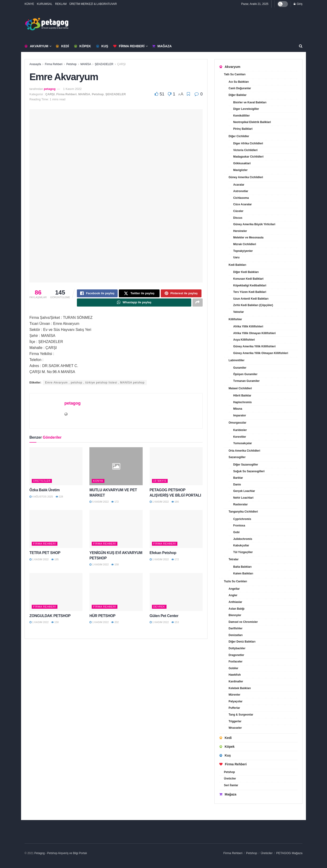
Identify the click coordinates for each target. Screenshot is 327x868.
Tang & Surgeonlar (241, 715)
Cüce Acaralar (242, 204)
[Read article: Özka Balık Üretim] (56, 468)
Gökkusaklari (242, 163)
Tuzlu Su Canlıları (236, 581)
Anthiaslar (235, 602)
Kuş (102, 46)
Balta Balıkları (242, 567)
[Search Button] (301, 46)
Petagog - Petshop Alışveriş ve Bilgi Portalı (61, 853)
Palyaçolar (236, 701)
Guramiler (240, 368)
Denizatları (236, 635)
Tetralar (234, 559)
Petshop (71, 64)
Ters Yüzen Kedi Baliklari (250, 292)
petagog (50, 89)
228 (59, 498)
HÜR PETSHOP (102, 617)
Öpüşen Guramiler (245, 374)
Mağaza (162, 46)
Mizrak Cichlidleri (245, 244)
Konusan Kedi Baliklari (248, 279)
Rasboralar (241, 504)
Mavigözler (240, 170)
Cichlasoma (241, 198)
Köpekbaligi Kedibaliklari (250, 285)
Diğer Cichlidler (239, 136)
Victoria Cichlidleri (245, 150)
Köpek (83, 46)
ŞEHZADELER (104, 64)
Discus (238, 218)
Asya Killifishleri (244, 340)
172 (115, 503)
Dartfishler (236, 628)
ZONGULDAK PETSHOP (50, 617)
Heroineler (240, 231)
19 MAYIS (160, 482)
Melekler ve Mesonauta (248, 238)
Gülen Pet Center (164, 617)
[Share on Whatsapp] (134, 304)
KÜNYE (29, 4)
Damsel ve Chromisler (243, 622)
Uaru (236, 257)
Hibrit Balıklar (242, 396)
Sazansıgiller (237, 457)
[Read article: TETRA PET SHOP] (56, 531)
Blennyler (235, 615)
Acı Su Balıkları (239, 82)
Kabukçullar (241, 545)
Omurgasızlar (237, 423)
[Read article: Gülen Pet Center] (176, 594)
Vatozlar (239, 312)
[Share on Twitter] (139, 294)
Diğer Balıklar (237, 95)
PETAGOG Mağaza (289, 853)
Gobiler (233, 668)
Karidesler (240, 430)
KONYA (98, 482)
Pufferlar (234, 708)
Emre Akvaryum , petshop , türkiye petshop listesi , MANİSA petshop (95, 384)
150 (55, 624)
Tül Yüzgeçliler (243, 552)
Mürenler (234, 695)
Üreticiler (42, 482)
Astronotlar (241, 191)
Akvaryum (36, 46)
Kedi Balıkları (237, 265)
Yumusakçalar (243, 443)
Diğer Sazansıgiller (246, 465)
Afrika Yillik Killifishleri (248, 326)
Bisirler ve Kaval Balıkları (250, 102)
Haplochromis (242, 402)
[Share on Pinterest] (181, 294)
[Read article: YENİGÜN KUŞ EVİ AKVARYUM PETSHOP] (116, 531)
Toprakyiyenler (243, 251)
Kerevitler (240, 437)
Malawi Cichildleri (240, 388)
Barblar (238, 478)
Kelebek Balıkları (240, 688)
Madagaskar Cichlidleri (248, 157)
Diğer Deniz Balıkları (242, 642)
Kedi (62, 46)
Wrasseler (235, 728)
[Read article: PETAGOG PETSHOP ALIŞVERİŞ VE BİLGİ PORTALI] (176, 468)
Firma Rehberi (129, 46)
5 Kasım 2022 (99, 503)
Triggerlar (235, 721)
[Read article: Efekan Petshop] (176, 531)
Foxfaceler (236, 662)
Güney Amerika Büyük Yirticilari (254, 224)
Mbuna (238, 409)
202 (115, 624)
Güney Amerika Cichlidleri (246, 177)
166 (175, 503)
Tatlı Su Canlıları (235, 74)
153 (175, 624)
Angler (233, 595)
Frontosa (239, 526)
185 (55, 561)
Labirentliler (237, 360)
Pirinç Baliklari (243, 129)
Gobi (236, 532)
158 (115, 566)
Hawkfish (235, 675)
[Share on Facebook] (97, 294)
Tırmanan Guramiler (246, 381)
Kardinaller (236, 681)
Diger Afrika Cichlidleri (248, 143)
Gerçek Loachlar (244, 491)
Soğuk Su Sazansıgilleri (249, 471)
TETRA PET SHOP (45, 554)
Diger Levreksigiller (246, 109)
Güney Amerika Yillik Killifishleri (254, 346)
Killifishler (235, 319)
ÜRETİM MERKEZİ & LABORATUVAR (93, 4)
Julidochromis (243, 539)
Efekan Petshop (163, 554)
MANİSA (86, 64)
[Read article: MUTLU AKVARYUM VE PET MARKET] (116, 468)
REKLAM (61, 4)
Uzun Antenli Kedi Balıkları (251, 299)
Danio (237, 485)
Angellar (234, 589)
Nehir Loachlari (243, 498)
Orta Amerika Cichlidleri (244, 451)
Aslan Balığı (237, 609)
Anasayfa (35, 64)
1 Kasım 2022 (72, 89)
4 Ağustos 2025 (41, 498)
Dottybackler (237, 648)
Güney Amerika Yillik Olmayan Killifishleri (261, 353)
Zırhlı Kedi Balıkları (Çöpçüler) (253, 305)
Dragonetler (236, 655)
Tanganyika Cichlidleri (243, 512)
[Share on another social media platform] (198, 304)
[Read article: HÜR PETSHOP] (116, 594)
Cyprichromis (242, 519)
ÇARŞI (121, 64)
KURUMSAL (45, 4)
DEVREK (159, 608)
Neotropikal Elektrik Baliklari (252, 122)
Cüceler (238, 211)
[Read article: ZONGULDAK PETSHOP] (56, 594)
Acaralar (239, 185)
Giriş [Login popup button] (298, 4)
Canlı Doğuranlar (240, 88)
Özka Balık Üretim (45, 492)
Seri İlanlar (231, 785)
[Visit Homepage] (47, 24)
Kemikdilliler (241, 116)
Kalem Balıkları (243, 573)
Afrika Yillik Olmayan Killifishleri (254, 333)
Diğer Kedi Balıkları (246, 272)
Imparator (240, 415)
